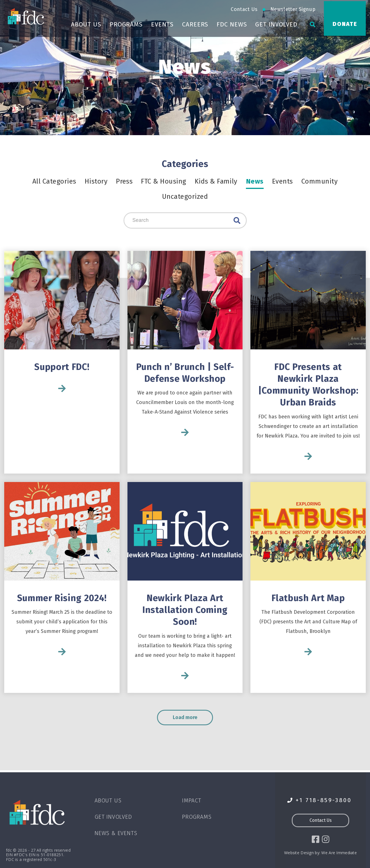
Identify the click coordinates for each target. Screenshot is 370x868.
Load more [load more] (191, 719)
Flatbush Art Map (308, 599)
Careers (195, 23)
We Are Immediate (339, 853)
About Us (86, 23)
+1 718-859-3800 (319, 800)
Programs (126, 23)
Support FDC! (62, 367)
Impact (192, 800)
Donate (345, 23)
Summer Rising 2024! (62, 599)
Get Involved (276, 23)
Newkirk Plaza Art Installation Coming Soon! (185, 611)
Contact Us (244, 8)
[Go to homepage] (27, 15)
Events (162, 23)
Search (237, 221)
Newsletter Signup (293, 8)
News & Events (116, 833)
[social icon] (315, 840)
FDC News (232, 23)
